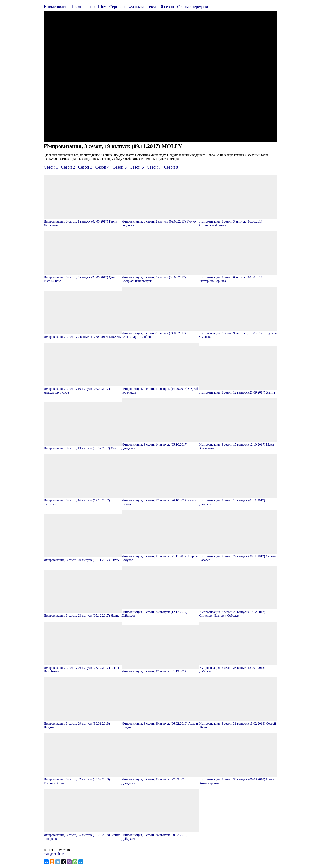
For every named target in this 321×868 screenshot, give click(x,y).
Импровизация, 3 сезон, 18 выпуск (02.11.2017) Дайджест (238, 500)
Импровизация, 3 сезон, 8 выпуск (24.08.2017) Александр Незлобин (160, 333)
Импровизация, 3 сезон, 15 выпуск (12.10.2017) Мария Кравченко (238, 445)
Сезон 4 (102, 167)
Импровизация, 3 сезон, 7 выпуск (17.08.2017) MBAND (83, 335)
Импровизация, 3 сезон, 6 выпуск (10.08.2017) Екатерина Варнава (238, 277)
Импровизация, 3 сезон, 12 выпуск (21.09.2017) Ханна (238, 391)
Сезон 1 (51, 167)
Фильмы (136, 6)
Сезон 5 (119, 167)
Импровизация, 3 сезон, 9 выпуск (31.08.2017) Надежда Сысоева (238, 333)
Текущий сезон (160, 6)
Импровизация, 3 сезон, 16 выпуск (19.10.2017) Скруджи (83, 500)
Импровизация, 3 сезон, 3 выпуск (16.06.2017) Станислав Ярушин (238, 221)
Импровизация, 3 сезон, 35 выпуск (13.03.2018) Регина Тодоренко (83, 835)
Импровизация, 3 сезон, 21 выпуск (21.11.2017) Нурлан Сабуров (160, 556)
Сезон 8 (171, 167)
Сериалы (117, 6)
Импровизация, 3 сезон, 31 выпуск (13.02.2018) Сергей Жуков (238, 724)
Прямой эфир (83, 6)
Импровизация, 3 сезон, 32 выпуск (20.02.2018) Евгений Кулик (83, 779)
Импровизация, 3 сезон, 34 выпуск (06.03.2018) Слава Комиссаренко (238, 779)
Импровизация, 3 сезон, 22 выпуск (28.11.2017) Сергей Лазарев (238, 556)
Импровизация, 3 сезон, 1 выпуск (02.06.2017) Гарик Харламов (83, 221)
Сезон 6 (137, 167)
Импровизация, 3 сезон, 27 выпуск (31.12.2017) (160, 670)
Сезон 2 (68, 167)
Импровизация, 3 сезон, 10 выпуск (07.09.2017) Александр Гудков (83, 389)
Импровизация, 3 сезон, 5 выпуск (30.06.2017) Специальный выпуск (160, 277)
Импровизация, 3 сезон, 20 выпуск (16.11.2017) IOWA (83, 558)
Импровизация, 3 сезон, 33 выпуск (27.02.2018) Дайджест (160, 779)
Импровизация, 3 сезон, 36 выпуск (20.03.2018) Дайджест (160, 835)
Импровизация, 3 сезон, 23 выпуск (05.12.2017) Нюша (83, 614)
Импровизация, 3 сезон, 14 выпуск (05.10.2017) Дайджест (160, 445)
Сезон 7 (154, 167)
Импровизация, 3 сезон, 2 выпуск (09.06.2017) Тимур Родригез (160, 221)
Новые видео (56, 6)
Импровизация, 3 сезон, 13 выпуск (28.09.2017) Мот (83, 446)
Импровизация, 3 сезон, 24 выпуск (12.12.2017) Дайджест (160, 612)
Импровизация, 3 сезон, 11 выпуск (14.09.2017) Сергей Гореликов (160, 389)
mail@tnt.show (54, 854)
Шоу (102, 6)
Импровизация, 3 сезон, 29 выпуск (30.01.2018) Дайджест (83, 724)
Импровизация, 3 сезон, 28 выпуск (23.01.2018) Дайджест (238, 668)
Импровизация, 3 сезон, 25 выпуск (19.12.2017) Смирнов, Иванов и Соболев (238, 612)
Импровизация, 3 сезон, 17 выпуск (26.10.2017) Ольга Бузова (160, 500)
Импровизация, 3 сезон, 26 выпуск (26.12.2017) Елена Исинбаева (83, 668)
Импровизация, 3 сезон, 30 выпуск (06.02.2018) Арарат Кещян (160, 724)
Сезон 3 (85, 167)
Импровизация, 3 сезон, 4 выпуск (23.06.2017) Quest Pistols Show (83, 277)
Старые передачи (193, 6)
